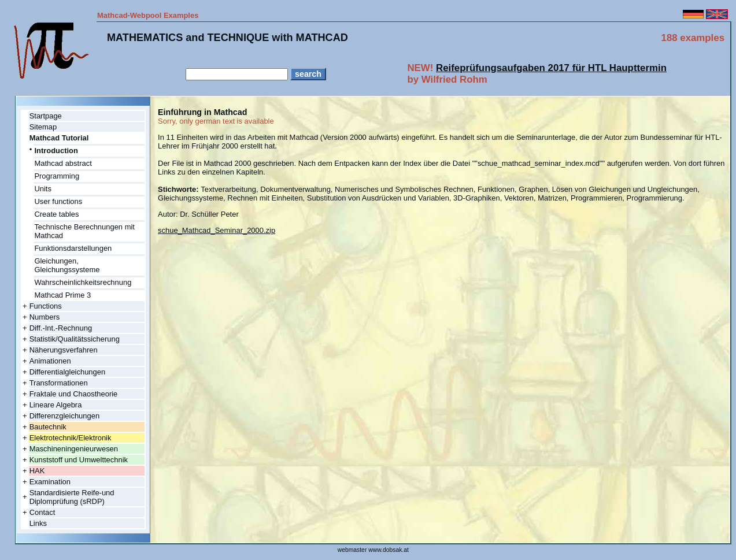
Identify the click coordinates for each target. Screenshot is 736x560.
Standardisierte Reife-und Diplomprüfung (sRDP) (72, 497)
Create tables (56, 214)
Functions (46, 306)
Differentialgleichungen (68, 372)
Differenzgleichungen (64, 416)
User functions (58, 201)
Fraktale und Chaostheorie (74, 394)
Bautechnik (48, 427)
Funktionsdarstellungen (73, 248)
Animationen (50, 361)
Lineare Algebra (56, 405)
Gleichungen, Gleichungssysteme (67, 265)
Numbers (45, 317)
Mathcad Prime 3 (62, 295)
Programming (57, 176)
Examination (50, 482)
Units (43, 189)
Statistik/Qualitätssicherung (75, 339)
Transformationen (59, 383)
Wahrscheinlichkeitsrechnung (83, 282)
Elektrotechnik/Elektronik (71, 438)
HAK (37, 471)
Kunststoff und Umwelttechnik (79, 460)
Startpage (46, 116)
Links (38, 523)
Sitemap (43, 127)
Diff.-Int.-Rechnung (61, 328)
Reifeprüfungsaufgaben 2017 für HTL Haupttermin (551, 68)
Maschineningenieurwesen (74, 449)
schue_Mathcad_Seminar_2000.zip (217, 230)
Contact (42, 512)
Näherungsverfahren (64, 350)
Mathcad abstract (63, 163)
